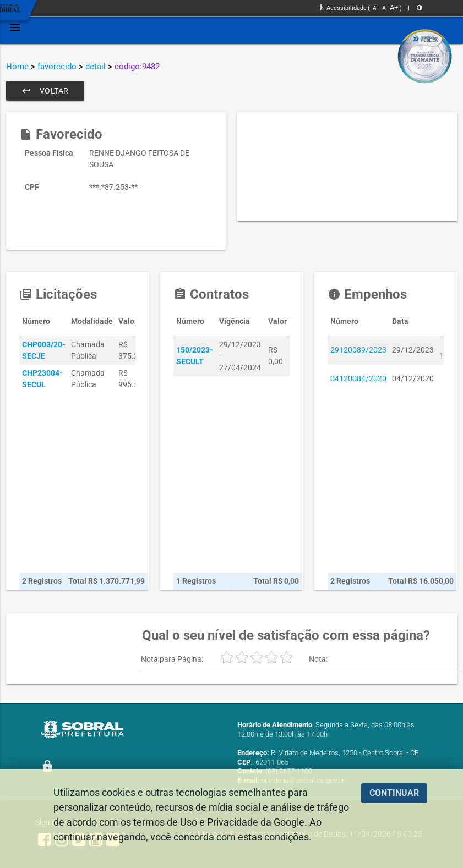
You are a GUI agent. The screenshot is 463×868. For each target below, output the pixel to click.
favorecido (57, 67)
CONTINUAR (394, 793)
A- (375, 8)
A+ (394, 7)
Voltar (45, 91)
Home (17, 67)
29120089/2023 (358, 350)
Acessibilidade (343, 8)
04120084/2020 (358, 378)
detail (96, 67)
